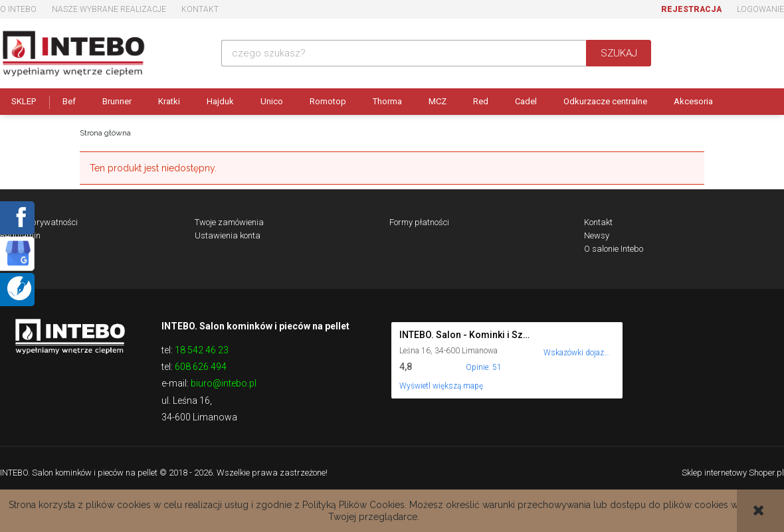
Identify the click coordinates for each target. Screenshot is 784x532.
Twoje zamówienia (229, 222)
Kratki (169, 101)
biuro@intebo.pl (224, 383)
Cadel (526, 101)
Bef (69, 101)
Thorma (387, 101)
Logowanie (760, 9)
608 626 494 (201, 367)
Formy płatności (419, 222)
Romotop (328, 101)
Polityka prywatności (39, 222)
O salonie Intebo (614, 249)
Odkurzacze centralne (605, 101)
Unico (272, 101)
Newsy (597, 235)
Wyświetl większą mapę (441, 386)
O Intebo (18, 9)
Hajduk (220, 101)
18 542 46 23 (202, 350)
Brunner (117, 101)
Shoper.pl (766, 473)
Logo (70, 335)
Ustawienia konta (228, 235)
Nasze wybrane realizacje (109, 9)
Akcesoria (693, 101)
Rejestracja (691, 9)
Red (481, 101)
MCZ (438, 101)
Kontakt (200, 9)
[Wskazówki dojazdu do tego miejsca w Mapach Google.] (577, 344)
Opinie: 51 (484, 367)
